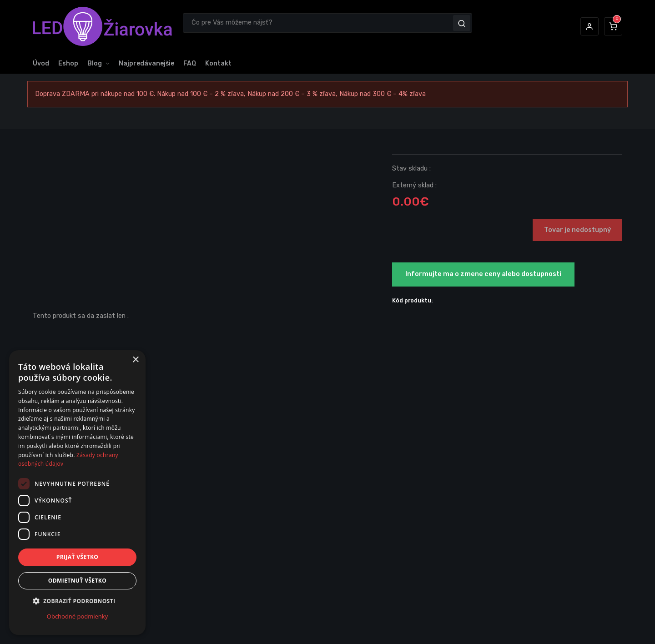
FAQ (190, 63)
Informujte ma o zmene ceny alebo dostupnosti (483, 274)
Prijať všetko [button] (78, 557)
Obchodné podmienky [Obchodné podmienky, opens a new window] (77, 616)
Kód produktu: (413, 300)
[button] (589, 26)
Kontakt (218, 63)
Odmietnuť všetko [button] (77, 581)
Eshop (68, 63)
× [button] (135, 360)
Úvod (41, 63)
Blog (95, 63)
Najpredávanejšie (146, 63)
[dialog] (77, 493)
